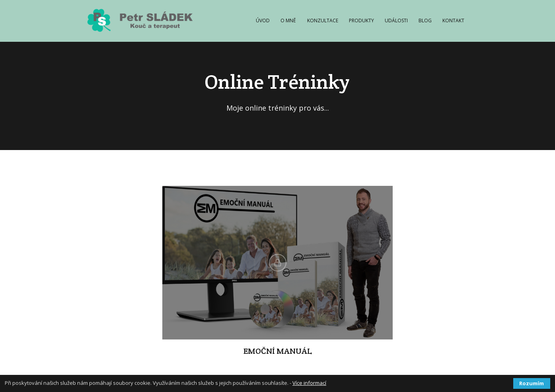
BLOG (425, 20)
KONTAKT (453, 20)
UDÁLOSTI (396, 20)
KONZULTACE (323, 20)
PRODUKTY (361, 20)
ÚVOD (263, 20)
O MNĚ (288, 20)
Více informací (309, 383)
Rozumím (532, 383)
